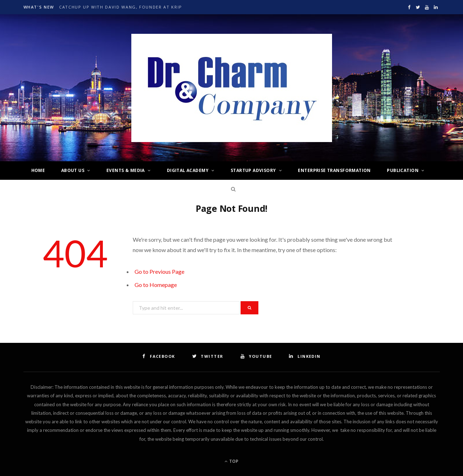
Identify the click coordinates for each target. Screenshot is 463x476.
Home (38, 170)
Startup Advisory (253, 170)
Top (231, 461)
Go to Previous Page (159, 271)
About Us (73, 170)
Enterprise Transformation (334, 170)
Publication (403, 170)
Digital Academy (188, 170)
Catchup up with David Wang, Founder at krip (121, 7)
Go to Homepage (156, 285)
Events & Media (126, 170)
